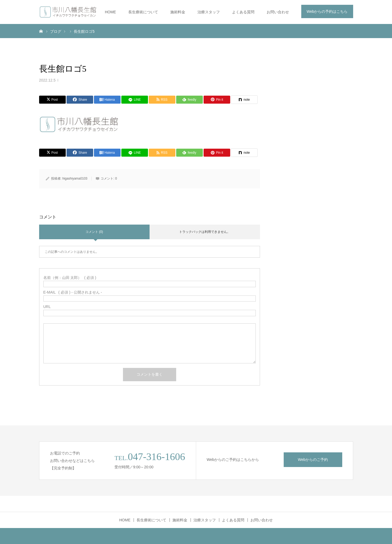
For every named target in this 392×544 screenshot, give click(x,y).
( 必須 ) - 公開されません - (73, 292)
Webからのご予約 (313, 460)
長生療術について (143, 12)
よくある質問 (243, 12)
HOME (110, 12)
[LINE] (135, 100)
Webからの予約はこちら (327, 11)
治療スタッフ (209, 12)
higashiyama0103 (75, 178)
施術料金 (178, 12)
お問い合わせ (278, 12)
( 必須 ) (70, 278)
